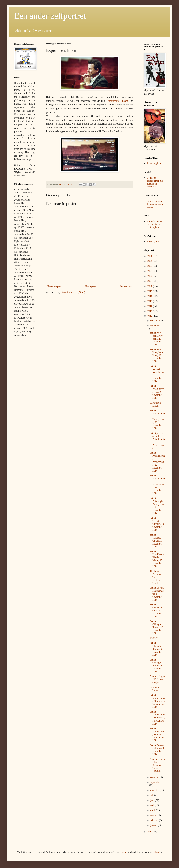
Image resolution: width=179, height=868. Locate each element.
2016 (150, 306)
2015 (150, 311)
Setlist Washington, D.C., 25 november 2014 (157, 392)
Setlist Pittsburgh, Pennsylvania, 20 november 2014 (157, 506)
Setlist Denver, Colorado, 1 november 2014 (157, 750)
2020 (150, 286)
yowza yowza (154, 242)
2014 (150, 316)
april (153, 810)
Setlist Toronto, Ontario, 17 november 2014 (157, 541)
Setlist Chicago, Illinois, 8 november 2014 (156, 666)
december (155, 321)
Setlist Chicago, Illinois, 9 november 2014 (156, 649)
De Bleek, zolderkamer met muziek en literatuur (155, 182)
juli (152, 795)
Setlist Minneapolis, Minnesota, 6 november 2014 (157, 701)
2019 (150, 291)
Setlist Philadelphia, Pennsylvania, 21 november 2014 (157, 484)
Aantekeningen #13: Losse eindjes (157, 679)
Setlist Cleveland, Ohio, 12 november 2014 (156, 611)
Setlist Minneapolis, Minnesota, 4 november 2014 (157, 734)
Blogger (157, 852)
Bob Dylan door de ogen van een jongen (155, 204)
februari (155, 820)
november (155, 326)
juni (153, 800)
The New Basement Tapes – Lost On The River (156, 577)
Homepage (91, 286)
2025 (150, 261)
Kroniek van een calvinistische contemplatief (155, 224)
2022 (150, 276)
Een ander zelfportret (50, 16)
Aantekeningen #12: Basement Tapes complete (157, 765)
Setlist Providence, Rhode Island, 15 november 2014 (157, 559)
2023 (150, 271)
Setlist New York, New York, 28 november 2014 (156, 356)
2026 (150, 256)
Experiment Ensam (117, 101)
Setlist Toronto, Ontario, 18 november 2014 (157, 524)
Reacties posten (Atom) (73, 292)
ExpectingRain (154, 163)
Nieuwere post (54, 286)
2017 (150, 301)
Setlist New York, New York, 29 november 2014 (156, 339)
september (155, 782)
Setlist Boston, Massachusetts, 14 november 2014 (157, 594)
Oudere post (126, 286)
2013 (150, 832)
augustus (155, 790)
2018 (150, 296)
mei (153, 805)
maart (153, 815)
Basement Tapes (155, 689)
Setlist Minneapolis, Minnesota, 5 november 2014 (157, 718)
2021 (150, 281)
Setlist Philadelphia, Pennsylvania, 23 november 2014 (157, 419)
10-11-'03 (154, 638)
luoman (124, 852)
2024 (150, 266)
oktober (154, 777)
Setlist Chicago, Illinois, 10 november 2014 (156, 627)
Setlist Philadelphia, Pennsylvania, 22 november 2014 (157, 462)
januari (154, 825)
